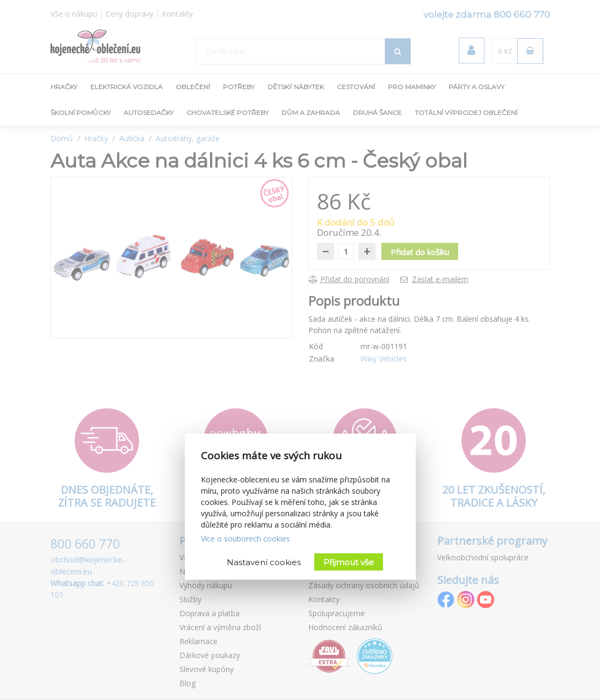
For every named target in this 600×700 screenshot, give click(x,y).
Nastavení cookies (264, 562)
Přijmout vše (349, 562)
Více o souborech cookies (245, 539)
